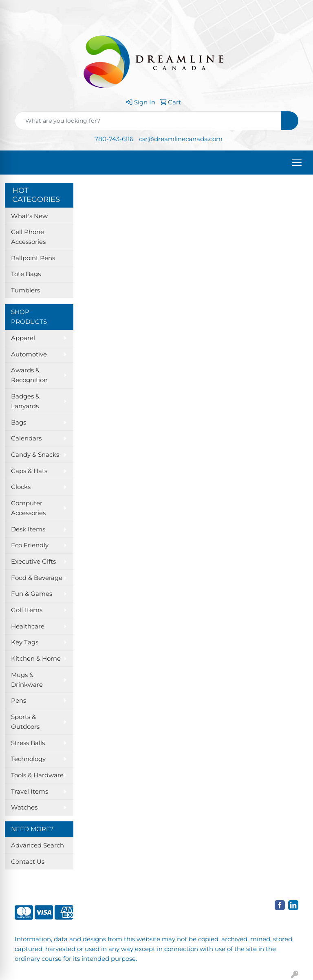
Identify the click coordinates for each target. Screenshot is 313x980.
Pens (19, 701)
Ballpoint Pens (33, 258)
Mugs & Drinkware (27, 680)
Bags (19, 423)
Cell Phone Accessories (28, 237)
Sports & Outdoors (25, 722)
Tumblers (25, 290)
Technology (28, 759)
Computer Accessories (28, 508)
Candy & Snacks (35, 455)
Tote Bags (26, 274)
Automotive (29, 354)
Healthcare (28, 626)
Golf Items (27, 610)
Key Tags (25, 642)
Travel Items (30, 792)
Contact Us (28, 862)
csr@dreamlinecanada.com (181, 139)
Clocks (21, 487)
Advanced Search (37, 845)
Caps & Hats (29, 471)
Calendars (26, 438)
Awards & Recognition (29, 375)
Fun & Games (32, 594)
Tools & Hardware (37, 775)
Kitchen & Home (36, 659)
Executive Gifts (33, 562)
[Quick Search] (148, 121)
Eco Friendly (30, 545)
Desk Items (28, 529)
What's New (29, 216)
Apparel (23, 338)
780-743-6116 (114, 139)
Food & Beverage (37, 578)
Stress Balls (28, 743)
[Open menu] (297, 163)
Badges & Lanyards (25, 401)
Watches (24, 807)
